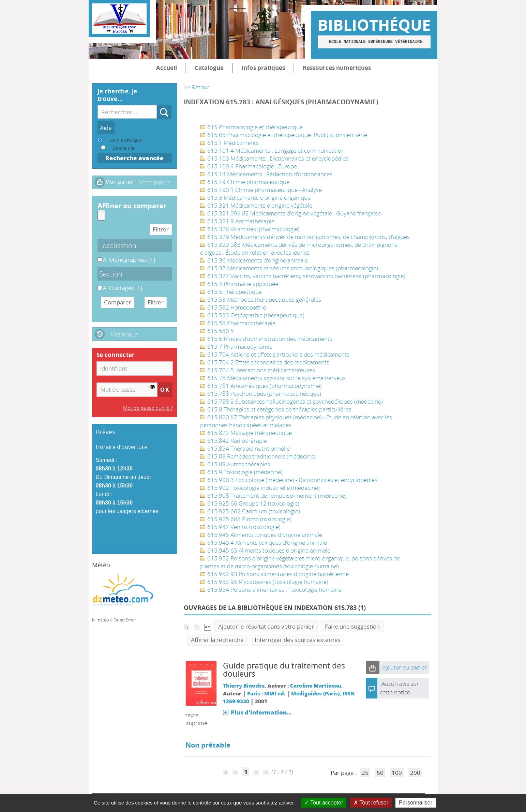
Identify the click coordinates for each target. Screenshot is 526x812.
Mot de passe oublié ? (148, 408)
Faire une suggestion (352, 626)
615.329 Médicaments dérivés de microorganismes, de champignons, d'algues (305, 237)
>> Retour (197, 87)
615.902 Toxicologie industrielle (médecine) (260, 488)
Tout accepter (324, 803)
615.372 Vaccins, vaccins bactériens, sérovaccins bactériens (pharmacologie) (303, 276)
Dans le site (124, 148)
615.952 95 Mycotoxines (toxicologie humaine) (264, 582)
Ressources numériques (337, 68)
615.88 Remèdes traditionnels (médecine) (258, 456)
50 (380, 773)
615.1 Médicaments (229, 143)
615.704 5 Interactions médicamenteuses (258, 370)
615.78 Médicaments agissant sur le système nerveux (273, 378)
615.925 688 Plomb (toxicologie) (246, 519)
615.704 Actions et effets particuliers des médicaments (275, 354)
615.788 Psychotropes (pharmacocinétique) (261, 394)
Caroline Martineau (316, 686)
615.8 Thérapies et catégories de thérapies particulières (276, 409)
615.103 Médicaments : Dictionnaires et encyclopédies (274, 158)
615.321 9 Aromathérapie (237, 221)
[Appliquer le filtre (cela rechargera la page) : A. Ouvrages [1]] (123, 288)
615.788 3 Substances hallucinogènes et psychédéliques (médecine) (291, 401)
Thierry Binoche (244, 686)
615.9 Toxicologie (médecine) (241, 472)
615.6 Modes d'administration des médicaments (266, 339)
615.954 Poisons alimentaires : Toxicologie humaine (271, 590)
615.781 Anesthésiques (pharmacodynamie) (261, 386)
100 (397, 773)
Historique (124, 334)
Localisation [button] (118, 245)
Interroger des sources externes (298, 640)
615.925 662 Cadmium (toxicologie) (250, 511)
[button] (373, 667)
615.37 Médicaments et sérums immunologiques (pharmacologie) (289, 268)
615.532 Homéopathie (233, 307)
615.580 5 (217, 331)
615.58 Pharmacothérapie (238, 323)
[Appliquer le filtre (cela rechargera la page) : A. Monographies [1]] (129, 260)
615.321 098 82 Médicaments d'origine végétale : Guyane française (290, 213)
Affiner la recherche (217, 640)
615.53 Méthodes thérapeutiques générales (261, 299)
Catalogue (209, 68)
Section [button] (111, 274)
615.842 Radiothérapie (234, 441)
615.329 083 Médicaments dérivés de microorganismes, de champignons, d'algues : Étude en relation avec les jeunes (299, 249)
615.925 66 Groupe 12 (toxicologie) (250, 503)
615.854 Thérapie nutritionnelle (245, 448)
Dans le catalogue (126, 140)
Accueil (167, 68)
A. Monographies (98, 256)
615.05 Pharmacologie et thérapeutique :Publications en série (284, 135)
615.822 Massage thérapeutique (246, 433)
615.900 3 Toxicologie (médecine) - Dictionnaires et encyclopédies (289, 480)
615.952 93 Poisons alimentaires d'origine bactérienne (274, 574)
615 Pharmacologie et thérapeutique (251, 127)
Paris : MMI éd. (266, 693)
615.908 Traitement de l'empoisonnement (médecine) (273, 495)
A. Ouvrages (98, 284)
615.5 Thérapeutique (231, 292)
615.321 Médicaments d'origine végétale (256, 205)
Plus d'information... (261, 712)
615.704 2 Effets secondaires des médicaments (265, 362)
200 (415, 773)
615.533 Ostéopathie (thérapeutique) (252, 315)
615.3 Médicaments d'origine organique (255, 198)
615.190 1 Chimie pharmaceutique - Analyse (261, 190)
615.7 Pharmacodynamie (236, 347)
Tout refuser (371, 803)
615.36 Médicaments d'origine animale (254, 260)
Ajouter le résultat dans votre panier (266, 626)
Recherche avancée (134, 158)
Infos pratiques (263, 68)
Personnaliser (416, 803)
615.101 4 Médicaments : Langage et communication (272, 151)
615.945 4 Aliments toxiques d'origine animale (264, 543)
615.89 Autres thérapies (235, 464)
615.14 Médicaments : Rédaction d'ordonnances (266, 174)
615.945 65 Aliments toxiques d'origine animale (265, 550)
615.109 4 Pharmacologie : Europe (249, 166)
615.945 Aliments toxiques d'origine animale (261, 535)
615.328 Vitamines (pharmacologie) (250, 229)
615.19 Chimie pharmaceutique (245, 182)
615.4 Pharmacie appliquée (239, 284)
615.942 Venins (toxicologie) (240, 527)
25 (365, 773)
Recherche (157, 105)
